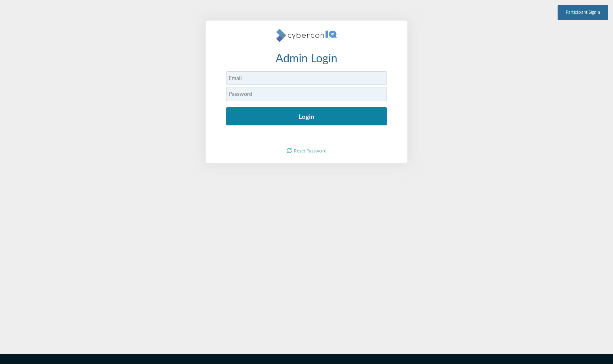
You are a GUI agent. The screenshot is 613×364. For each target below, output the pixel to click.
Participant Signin (583, 12)
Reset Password (310, 151)
